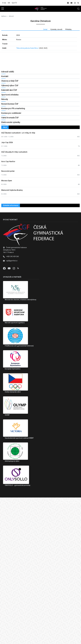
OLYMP (7, 553)
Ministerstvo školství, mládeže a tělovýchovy (20, 438)
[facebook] (68, 3)
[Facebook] (5, 407)
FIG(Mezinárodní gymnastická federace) (19, 484)
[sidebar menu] (3, 9)
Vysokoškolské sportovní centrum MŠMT (19, 577)
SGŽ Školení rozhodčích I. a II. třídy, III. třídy (18, 271)
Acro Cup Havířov (8, 300)
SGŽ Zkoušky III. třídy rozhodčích (14, 290)
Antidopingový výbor (12, 600)
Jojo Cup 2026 (7, 281)
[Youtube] (9, 407)
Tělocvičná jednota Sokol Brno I (28, 48)
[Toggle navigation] (78, 9)
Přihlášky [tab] (68, 29)
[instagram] (75, 3)
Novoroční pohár (8, 310)
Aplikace (4, 16)
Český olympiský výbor (13, 530)
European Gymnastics (13, 507)
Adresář (11, 16)
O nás (4, 3)
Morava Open (7, 319)
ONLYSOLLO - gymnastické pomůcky (18, 624)
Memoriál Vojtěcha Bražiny (12, 329)
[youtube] (71, 3)
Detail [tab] (45, 29)
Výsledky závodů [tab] (56, 29)
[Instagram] (14, 407)
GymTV (14, 3)
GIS (9, 3)
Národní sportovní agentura (15, 461)
